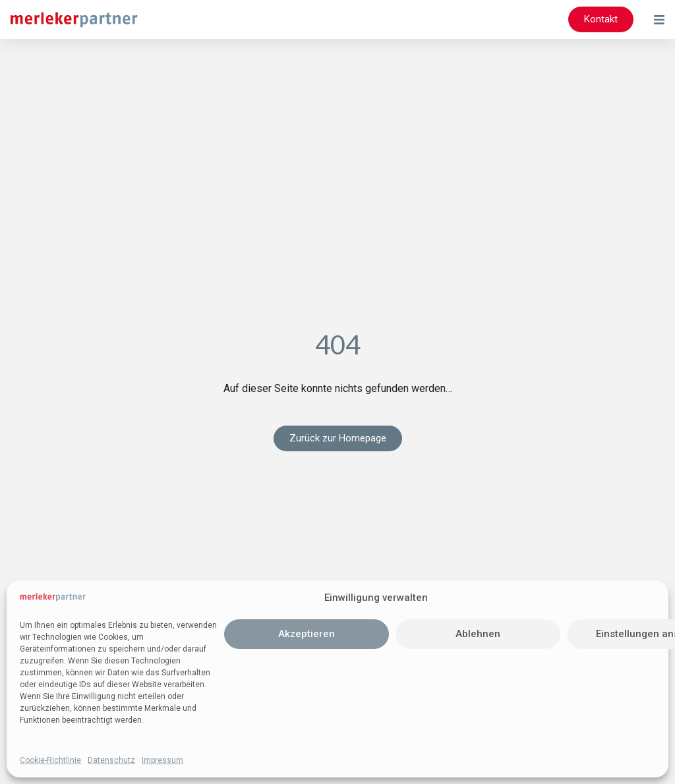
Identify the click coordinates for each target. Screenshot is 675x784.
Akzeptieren (307, 634)
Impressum (162, 760)
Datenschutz (111, 760)
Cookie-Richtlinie (50, 760)
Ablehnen (478, 634)
